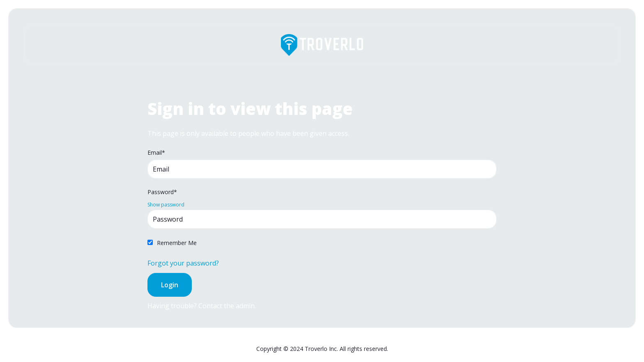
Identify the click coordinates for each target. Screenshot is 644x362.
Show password (166, 205)
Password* (162, 192)
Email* (156, 152)
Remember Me (177, 243)
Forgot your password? (183, 263)
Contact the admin (227, 306)
